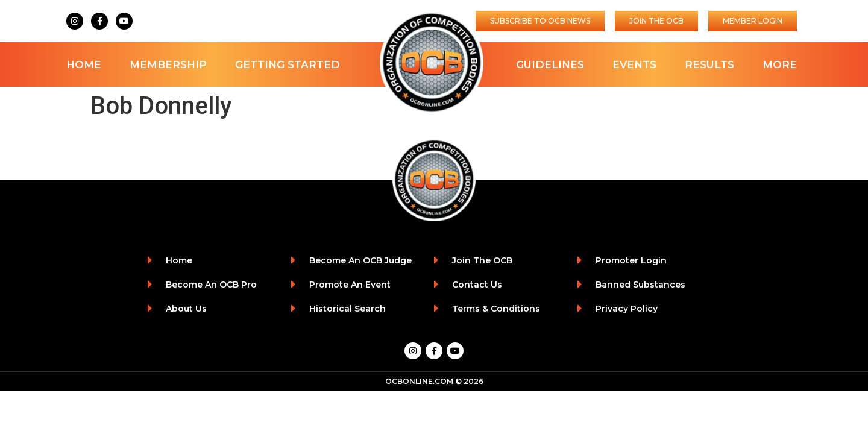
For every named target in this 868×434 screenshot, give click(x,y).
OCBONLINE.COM (419, 381)
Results (709, 64)
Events (634, 64)
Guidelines (550, 64)
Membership (168, 64)
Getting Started (288, 64)
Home (84, 64)
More (780, 64)
